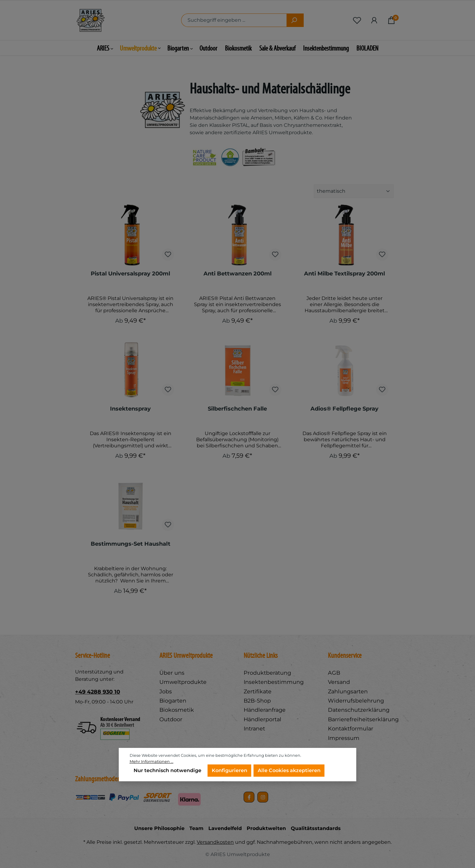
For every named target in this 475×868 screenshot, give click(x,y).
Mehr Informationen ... (152, 762)
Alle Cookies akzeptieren (289, 770)
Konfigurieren (230, 770)
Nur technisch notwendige (167, 770)
